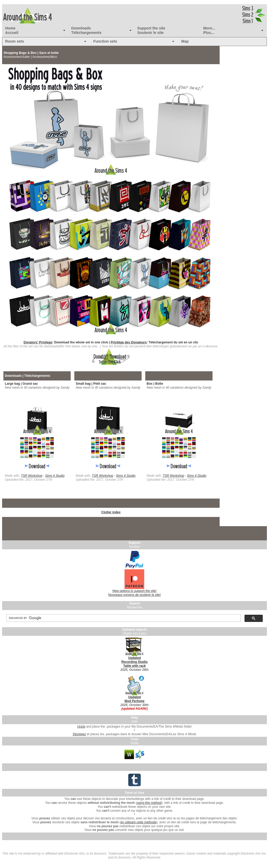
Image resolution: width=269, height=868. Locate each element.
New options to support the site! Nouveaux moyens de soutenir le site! (134, 593)
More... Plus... (209, 30)
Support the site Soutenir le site (151, 30)
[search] (123, 618)
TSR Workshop (32, 476)
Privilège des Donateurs (129, 342)
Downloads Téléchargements (86, 30)
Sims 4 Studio (55, 476)
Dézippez (79, 734)
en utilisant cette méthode (139, 822)
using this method (149, 803)
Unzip (81, 727)
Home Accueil (12, 30)
